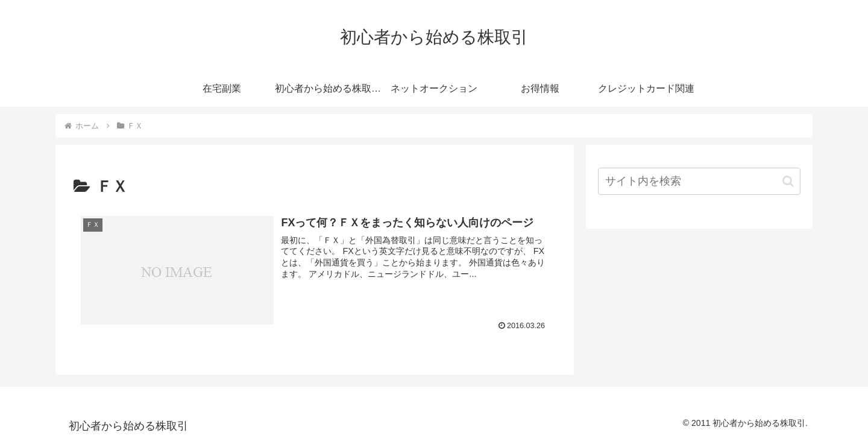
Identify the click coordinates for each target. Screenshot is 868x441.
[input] (699, 181)
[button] (788, 181)
